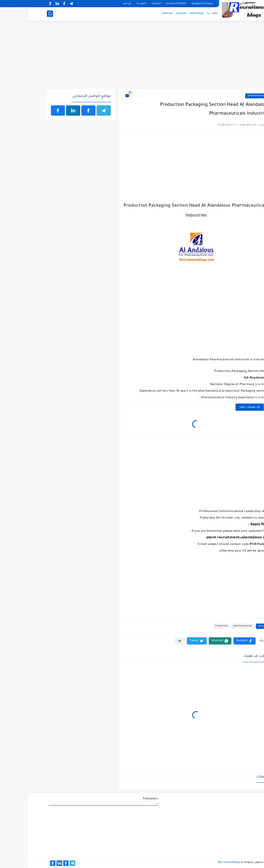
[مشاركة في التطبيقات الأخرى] (152, 641)
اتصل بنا (113, 4)
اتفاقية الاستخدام (148, 4)
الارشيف (128, 4)
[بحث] (22, 14)
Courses (153, 13)
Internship (168, 13)
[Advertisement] (132, 57)
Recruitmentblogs (201, 862)
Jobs (187, 13)
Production (193, 626)
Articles (140, 13)
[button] (216, 641)
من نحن (99, 4)
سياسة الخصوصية (174, 4)
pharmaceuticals (229, 96)
